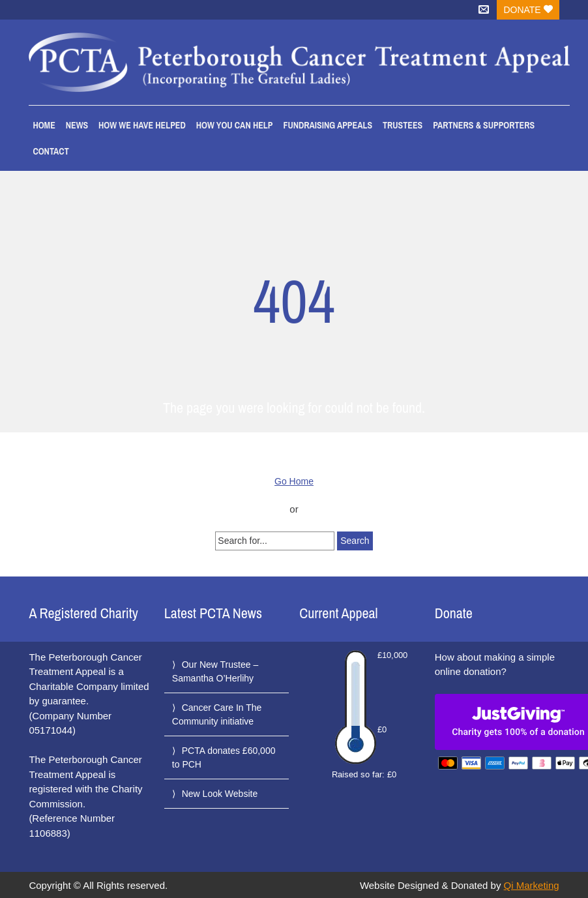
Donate (528, 10)
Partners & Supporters (484, 125)
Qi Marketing (532, 885)
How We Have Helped (142, 125)
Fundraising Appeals (328, 125)
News (77, 125)
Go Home (294, 481)
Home (44, 125)
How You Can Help (235, 125)
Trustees (403, 125)
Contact (51, 151)
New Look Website (220, 794)
